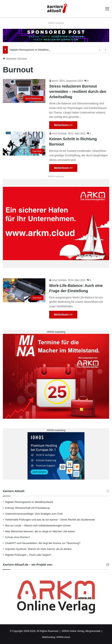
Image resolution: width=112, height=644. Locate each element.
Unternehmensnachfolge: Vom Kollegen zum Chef (34, 514)
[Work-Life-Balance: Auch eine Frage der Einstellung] (24, 290)
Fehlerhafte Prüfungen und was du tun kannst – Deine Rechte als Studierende (50, 520)
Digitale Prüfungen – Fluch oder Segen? (28, 555)
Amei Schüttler (59, 134)
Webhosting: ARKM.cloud (56, 637)
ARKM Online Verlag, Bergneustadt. (81, 631)
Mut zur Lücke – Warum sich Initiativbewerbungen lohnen (38, 525)
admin (55, 81)
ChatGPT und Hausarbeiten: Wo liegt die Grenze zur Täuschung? (43, 543)
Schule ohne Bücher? (17, 537)
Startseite (10, 59)
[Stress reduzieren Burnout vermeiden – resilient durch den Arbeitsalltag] (24, 91)
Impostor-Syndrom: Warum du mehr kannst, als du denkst (38, 549)
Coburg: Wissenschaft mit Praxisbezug (27, 508)
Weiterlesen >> (63, 125)
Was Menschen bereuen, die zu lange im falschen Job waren (40, 531)
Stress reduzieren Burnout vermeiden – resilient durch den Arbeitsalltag (78, 92)
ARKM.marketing (56, 23)
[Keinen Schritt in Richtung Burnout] (24, 144)
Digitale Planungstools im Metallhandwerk (33, 50)
